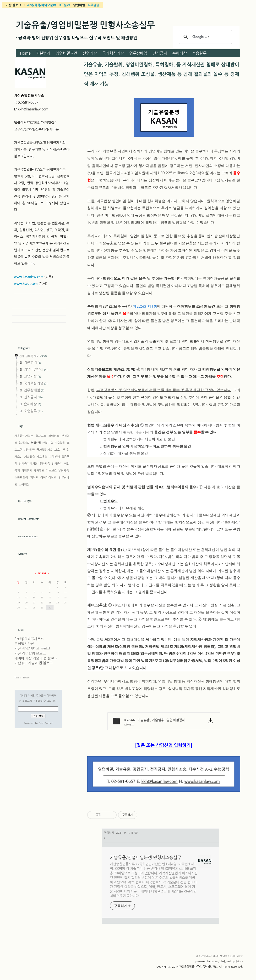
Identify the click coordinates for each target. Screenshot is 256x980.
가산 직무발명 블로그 (30, 653)
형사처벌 (24, 443)
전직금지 (160, 53)
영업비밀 (36, 443)
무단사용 (45, 464)
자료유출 (42, 457)
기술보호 (51, 471)
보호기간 (60, 450)
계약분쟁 (54, 457)
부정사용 (63, 471)
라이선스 (54, 436)
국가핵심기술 (113, 53)
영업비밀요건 (66, 53)
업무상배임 (138, 53)
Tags (21, 426)
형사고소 (41, 436)
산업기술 (90, 53)
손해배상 (180, 53)
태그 (215, 956)
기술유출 (30, 457)
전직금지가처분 (28, 464)
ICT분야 (64, 5)
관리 (232, 956)
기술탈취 (60, 443)
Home (25, 53)
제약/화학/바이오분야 (42, 5)
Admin (39, 319)
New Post (39, 326)
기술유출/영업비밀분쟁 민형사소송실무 (85, 25)
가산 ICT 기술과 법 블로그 (34, 663)
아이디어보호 (49, 478)
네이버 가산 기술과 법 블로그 (36, 658)
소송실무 (199, 53)
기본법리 (43, 53)
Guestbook (39, 312)
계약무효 (39, 471)
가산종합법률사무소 (29, 639)
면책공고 (206, 956)
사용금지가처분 (24, 436)
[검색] (205, 37)
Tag (39, 305)
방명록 (224, 956)
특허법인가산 (24, 644)
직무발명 (93, 5)
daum (214, 961)
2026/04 (42, 573)
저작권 (34, 478)
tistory (239, 961)
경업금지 (27, 471)
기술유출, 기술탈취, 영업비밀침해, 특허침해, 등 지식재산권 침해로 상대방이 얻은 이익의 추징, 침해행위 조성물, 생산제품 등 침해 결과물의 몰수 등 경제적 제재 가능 (162, 74)
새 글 (240, 956)
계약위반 (30, 450)
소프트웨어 (21, 478)
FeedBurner (46, 723)
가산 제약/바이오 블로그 (33, 648)
